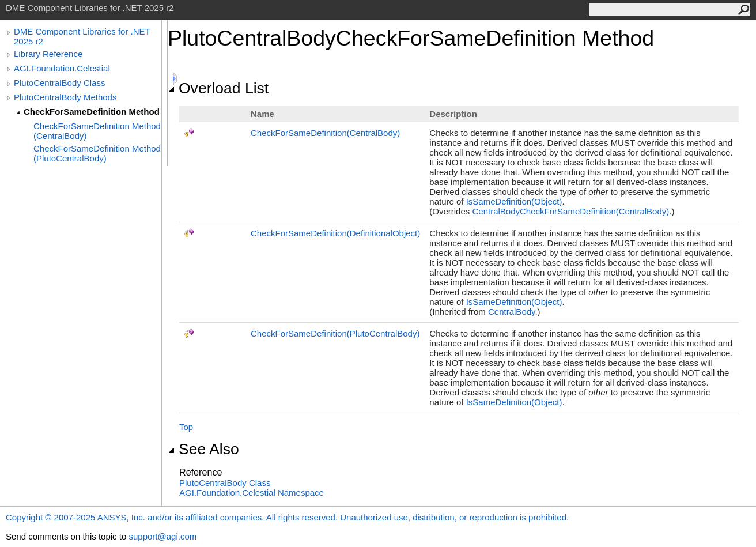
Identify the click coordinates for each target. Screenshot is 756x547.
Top (186, 427)
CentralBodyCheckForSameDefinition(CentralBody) (570, 211)
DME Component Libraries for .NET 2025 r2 (82, 36)
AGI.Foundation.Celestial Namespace (252, 493)
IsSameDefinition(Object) (514, 201)
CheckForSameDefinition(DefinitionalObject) (335, 233)
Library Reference (48, 54)
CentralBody (511, 312)
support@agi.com (162, 536)
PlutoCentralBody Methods (65, 97)
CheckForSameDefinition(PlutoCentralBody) (335, 333)
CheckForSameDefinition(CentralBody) (325, 133)
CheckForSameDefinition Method (92, 112)
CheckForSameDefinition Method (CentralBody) (97, 131)
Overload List (218, 88)
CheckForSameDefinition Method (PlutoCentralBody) (97, 153)
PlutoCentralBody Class (59, 83)
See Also (203, 449)
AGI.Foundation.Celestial (62, 68)
